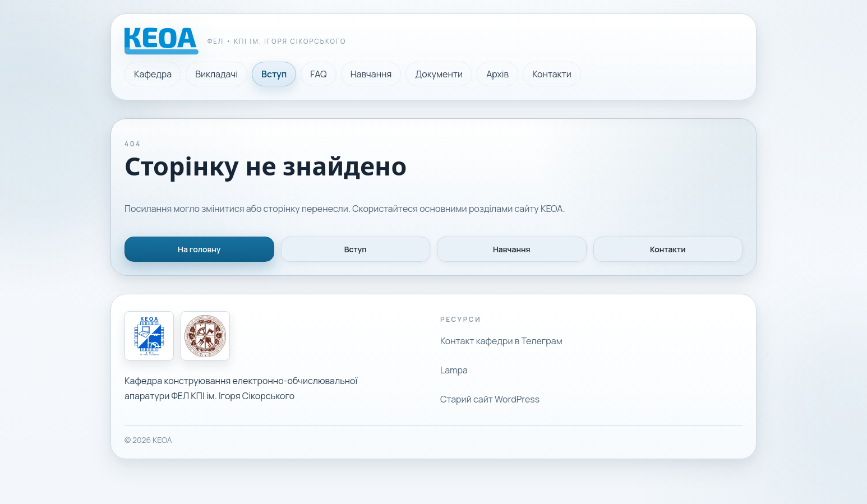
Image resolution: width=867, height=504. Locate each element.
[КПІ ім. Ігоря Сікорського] (205, 336)
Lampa (454, 370)
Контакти (552, 74)
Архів (497, 74)
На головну (199, 249)
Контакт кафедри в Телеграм (501, 341)
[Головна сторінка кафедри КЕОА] (235, 41)
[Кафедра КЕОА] (149, 336)
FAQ (318, 74)
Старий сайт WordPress (490, 399)
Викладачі (216, 74)
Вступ (274, 74)
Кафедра (153, 74)
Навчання (371, 74)
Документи (439, 74)
